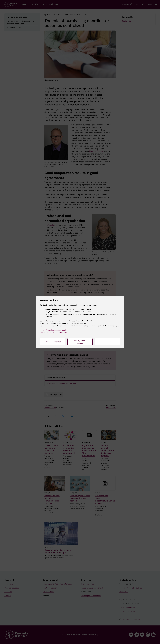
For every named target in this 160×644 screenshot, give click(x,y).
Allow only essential (53, 342)
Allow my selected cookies (80, 342)
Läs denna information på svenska (53, 333)
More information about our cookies (54, 330)
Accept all (107, 342)
